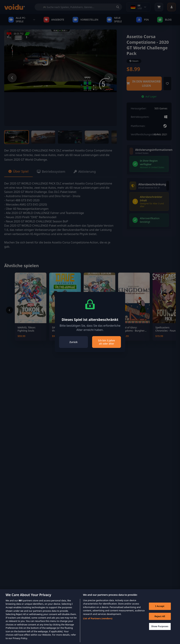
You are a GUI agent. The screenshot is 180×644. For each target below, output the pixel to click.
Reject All (160, 621)
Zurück (73, 342)
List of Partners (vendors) (98, 623)
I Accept (160, 611)
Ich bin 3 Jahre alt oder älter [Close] (106, 342)
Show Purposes (160, 631)
